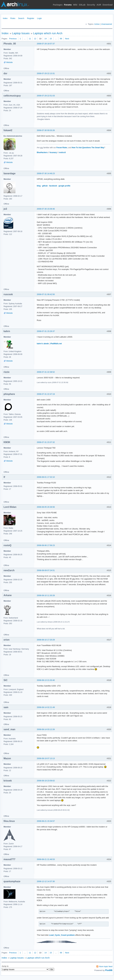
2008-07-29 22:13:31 (46, 73)
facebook (53, 186)
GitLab (82, 5)
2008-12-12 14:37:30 (46, 881)
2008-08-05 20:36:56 (46, 507)
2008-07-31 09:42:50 (46, 294)
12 (35, 39)
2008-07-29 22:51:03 (46, 96)
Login (39, 18)
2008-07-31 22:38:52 (46, 372)
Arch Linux (15, 4)
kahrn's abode (43, 344)
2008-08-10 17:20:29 (46, 640)
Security (91, 5)
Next (67, 39)
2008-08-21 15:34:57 (46, 821)
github (45, 186)
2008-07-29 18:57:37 (46, 44)
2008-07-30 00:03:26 (46, 130)
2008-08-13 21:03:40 (46, 680)
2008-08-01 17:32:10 (46, 477)
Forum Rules (62, 148)
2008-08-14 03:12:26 (46, 729)
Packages (58, 5)
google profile (64, 186)
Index (5, 18)
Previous (13, 39)
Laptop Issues (21, 33)
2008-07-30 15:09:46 (46, 209)
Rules (13, 18)
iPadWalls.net (56, 344)
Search (21, 18)
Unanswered (107, 24)
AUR (99, 5)
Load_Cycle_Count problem (62, 935)
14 (45, 39)
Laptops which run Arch (48, 33)
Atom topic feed (106, 966)
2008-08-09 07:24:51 (46, 570)
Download (108, 5)
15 (51, 39)
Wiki (75, 5)
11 (30, 39)
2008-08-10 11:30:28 (46, 595)
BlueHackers (42, 152)
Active (97, 24)
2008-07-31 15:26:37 (46, 331)
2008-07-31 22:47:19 (46, 394)
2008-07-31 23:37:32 (46, 442)
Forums (68, 5)
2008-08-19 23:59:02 (46, 781)
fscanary (53, 152)
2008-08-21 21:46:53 (46, 859)
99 (61, 39)
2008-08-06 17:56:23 (46, 545)
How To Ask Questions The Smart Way (88, 148)
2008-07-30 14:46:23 (46, 173)
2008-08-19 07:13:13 (46, 758)
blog (39, 186)
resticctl (62, 152)
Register (31, 18)
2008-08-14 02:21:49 (46, 707)
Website (9, 62)
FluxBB (109, 970)
